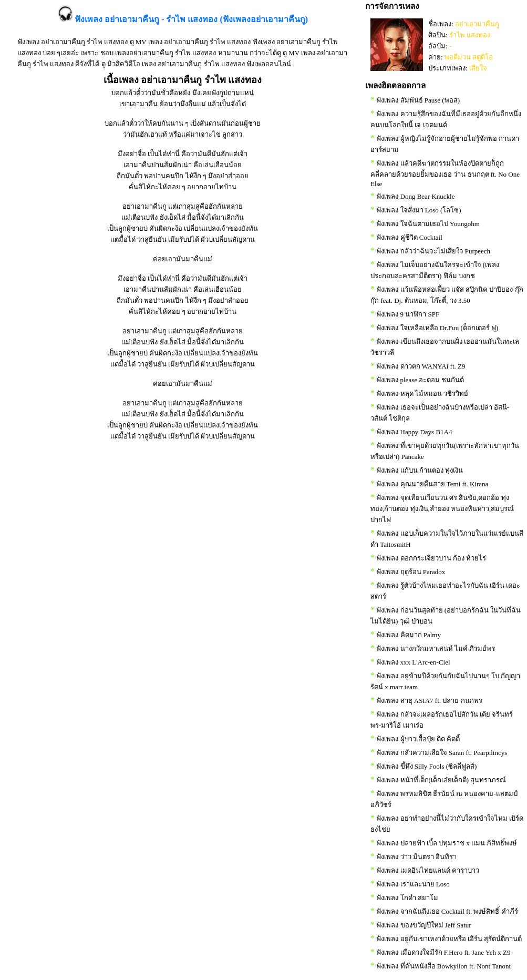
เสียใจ (478, 68)
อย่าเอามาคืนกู (477, 24)
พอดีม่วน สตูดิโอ (469, 57)
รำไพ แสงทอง (470, 35)
